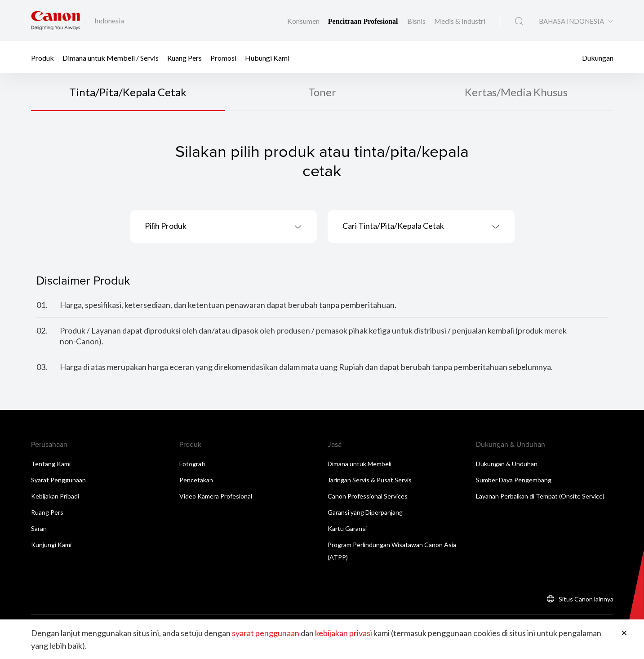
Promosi (223, 57)
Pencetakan (196, 480)
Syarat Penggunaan (58, 480)
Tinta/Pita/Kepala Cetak (128, 92)
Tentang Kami (51, 464)
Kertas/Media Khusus (516, 92)
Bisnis (417, 21)
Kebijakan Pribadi (55, 496)
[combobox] (223, 227)
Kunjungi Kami (51, 545)
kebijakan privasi (344, 633)
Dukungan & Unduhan (507, 464)
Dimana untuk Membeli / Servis (111, 57)
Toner (322, 92)
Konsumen (304, 21)
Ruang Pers (184, 57)
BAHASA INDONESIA (571, 21)
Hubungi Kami (267, 57)
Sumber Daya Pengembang (514, 480)
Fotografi (192, 464)
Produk (42, 57)
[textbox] (223, 227)
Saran (39, 528)
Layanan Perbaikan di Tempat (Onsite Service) (540, 496)
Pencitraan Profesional (364, 21)
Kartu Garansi (347, 528)
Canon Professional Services (368, 496)
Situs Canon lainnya (586, 599)
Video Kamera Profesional (216, 496)
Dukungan (598, 57)
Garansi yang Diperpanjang (365, 512)
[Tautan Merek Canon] (56, 20)
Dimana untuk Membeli (360, 464)
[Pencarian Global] (519, 21)
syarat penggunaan (266, 633)
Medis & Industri (460, 21)
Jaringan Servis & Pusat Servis (370, 480)
